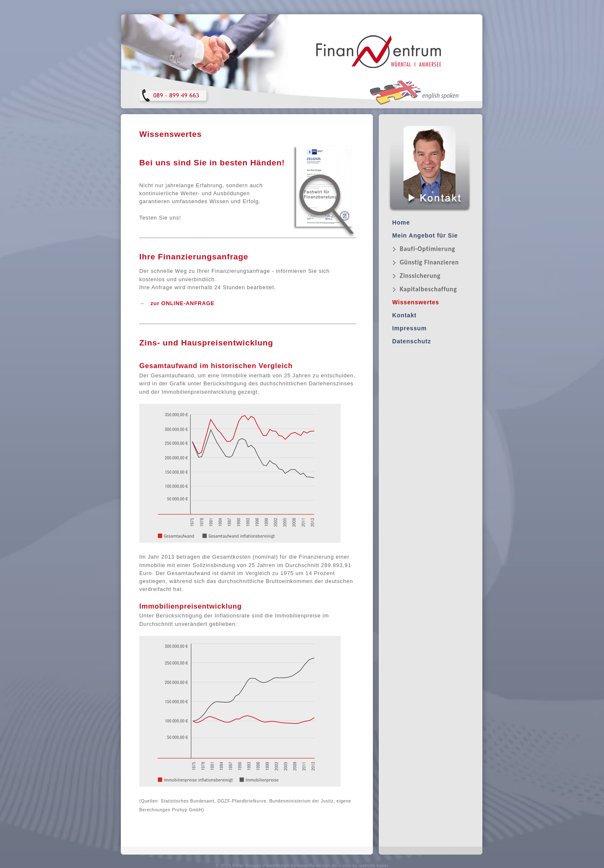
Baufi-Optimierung (427, 249)
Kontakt (404, 315)
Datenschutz (412, 341)
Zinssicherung (420, 276)
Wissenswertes (416, 302)
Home (401, 222)
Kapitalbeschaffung (428, 289)
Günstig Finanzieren (429, 262)
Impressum (409, 328)
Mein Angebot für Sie (425, 235)
